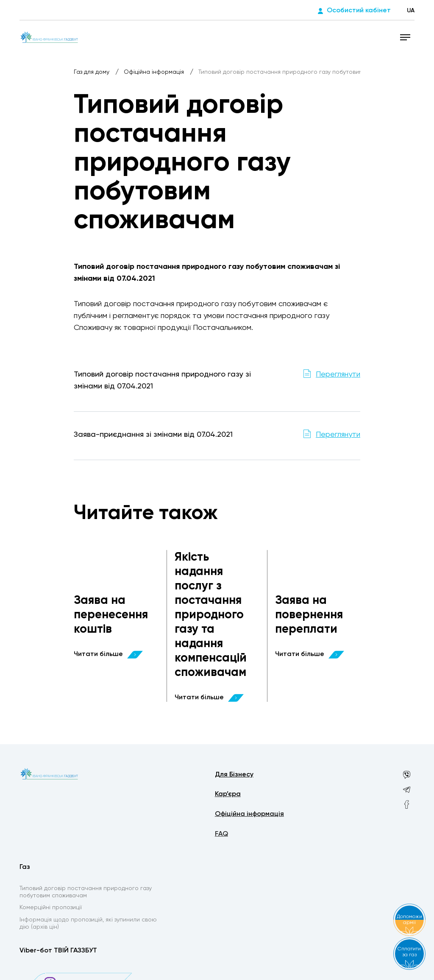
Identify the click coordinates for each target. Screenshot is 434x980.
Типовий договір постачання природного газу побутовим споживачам (86, 893)
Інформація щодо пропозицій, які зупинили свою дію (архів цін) (88, 926)
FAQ (221, 837)
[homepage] (49, 37)
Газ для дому (92, 72)
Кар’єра (228, 796)
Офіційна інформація (155, 72)
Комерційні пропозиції (51, 909)
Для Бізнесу (234, 776)
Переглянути (338, 374)
